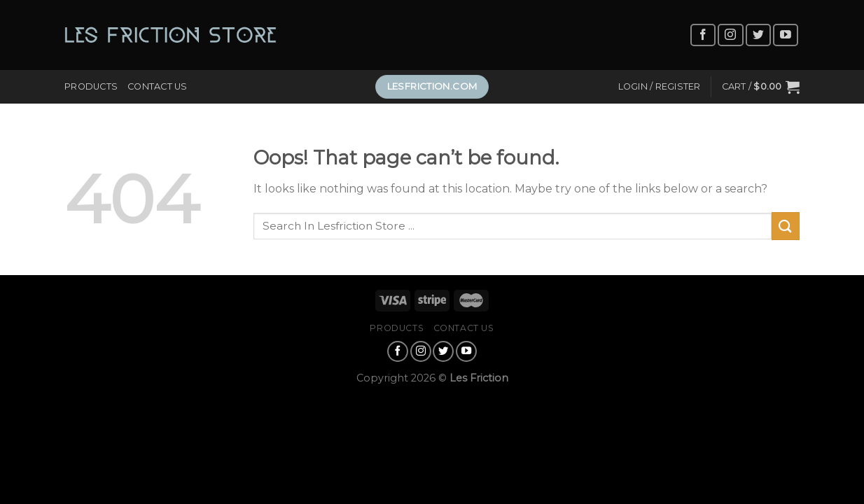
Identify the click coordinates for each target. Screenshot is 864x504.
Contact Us (158, 86)
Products (91, 86)
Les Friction (479, 378)
